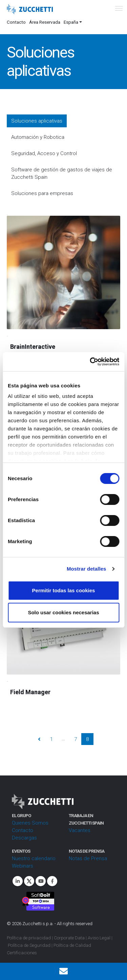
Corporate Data (69, 938)
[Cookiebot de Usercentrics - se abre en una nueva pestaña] (90, 362)
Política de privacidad (29, 938)
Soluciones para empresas (42, 193)
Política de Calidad (72, 945)
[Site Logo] (30, 9)
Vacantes (80, 830)
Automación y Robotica (38, 137)
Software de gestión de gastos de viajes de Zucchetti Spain (62, 173)
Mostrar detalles (87, 569)
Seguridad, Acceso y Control (44, 153)
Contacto (16, 22)
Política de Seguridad (29, 945)
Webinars (23, 866)
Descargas (24, 838)
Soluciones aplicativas (37, 121)
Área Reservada (45, 22)
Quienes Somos (30, 823)
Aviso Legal (99, 938)
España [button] (71, 22)
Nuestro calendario (34, 858)
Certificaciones (22, 953)
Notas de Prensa (88, 858)
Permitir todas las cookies (64, 590)
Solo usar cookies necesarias (63, 612)
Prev (39, 739)
